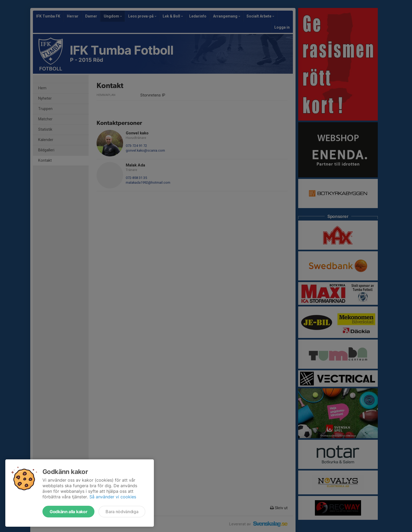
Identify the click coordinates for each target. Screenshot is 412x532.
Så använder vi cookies (113, 497)
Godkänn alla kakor (68, 512)
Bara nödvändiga (122, 512)
